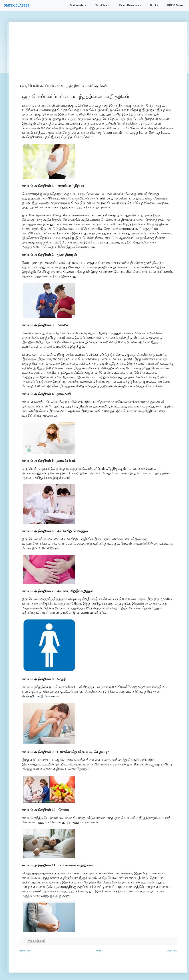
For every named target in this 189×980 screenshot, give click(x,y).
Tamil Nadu (103, 5)
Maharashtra (78, 5)
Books (154, 5)
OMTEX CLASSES (17, 5)
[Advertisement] (98, 49)
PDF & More (175, 5)
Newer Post (25, 951)
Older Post (172, 951)
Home (99, 951)
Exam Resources (130, 5)
